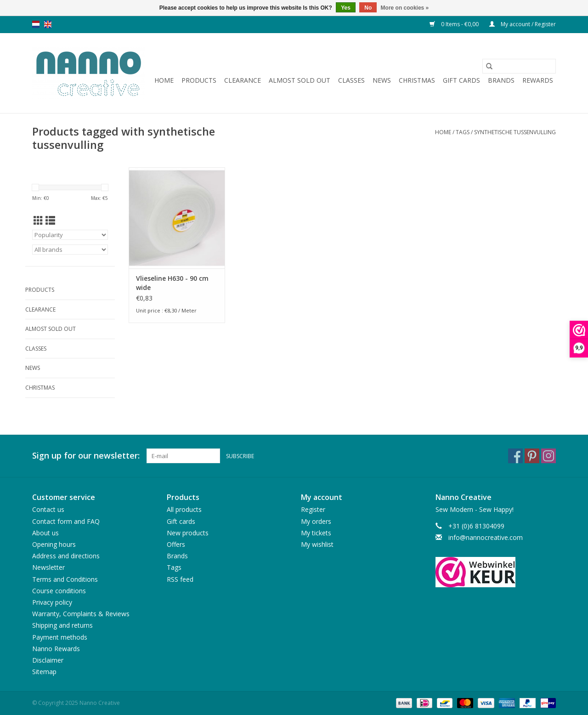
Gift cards (461, 80)
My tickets (316, 533)
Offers (176, 544)
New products (188, 533)
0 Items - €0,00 (455, 24)
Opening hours (54, 544)
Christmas (417, 80)
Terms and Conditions (65, 579)
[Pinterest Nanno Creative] (532, 456)
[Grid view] (38, 221)
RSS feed (180, 579)
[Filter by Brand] (70, 250)
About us (45, 533)
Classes (351, 80)
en (48, 24)
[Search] (519, 66)
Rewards (538, 80)
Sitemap (44, 672)
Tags (463, 132)
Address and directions (66, 556)
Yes (346, 8)
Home (164, 80)
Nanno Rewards (56, 649)
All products (184, 509)
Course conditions (59, 591)
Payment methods (60, 637)
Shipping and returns (62, 625)
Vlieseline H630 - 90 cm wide (172, 283)
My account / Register (523, 24)
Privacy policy (52, 602)
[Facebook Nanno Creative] (515, 456)
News (382, 80)
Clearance (243, 80)
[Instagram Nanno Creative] (548, 456)
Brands (501, 80)
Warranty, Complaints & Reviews (81, 614)
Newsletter (48, 567)
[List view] (50, 221)
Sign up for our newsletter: (86, 456)
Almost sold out (300, 80)
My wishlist (317, 544)
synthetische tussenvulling (515, 132)
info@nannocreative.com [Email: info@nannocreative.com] (486, 537)
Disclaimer (48, 660)
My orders (316, 521)
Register (313, 509)
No (368, 8)
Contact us (48, 509)
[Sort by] (70, 235)
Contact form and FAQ (66, 521)
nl (36, 24)
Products (199, 80)
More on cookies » (405, 8)
